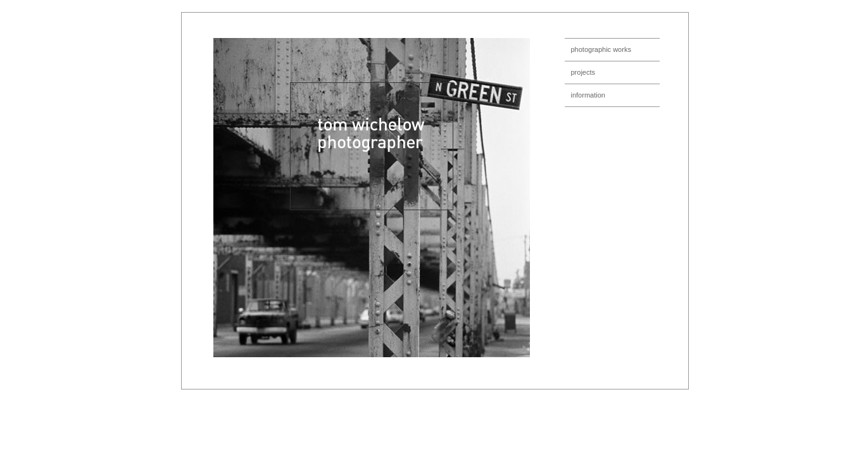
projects (583, 72)
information (588, 95)
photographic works (601, 49)
